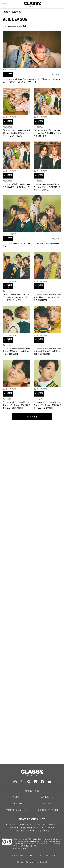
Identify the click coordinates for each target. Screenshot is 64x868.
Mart (44, 825)
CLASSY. (14, 825)
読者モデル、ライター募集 (48, 810)
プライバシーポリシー (34, 855)
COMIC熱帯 (50, 828)
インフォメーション (32, 791)
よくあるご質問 (16, 803)
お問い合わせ (48, 803)
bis (57, 825)
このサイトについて (16, 855)
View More (32, 417)
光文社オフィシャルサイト (16, 810)
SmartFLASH (38, 828)
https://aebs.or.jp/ (20, 848)
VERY (22, 825)
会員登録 (16, 797)
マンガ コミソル (33, 831)
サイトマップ (50, 855)
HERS (38, 825)
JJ (7, 825)
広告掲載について (48, 797)
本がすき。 (46, 831)
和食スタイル (15, 828)
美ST (51, 825)
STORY (30, 825)
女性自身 (26, 828)
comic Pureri (18, 831)
